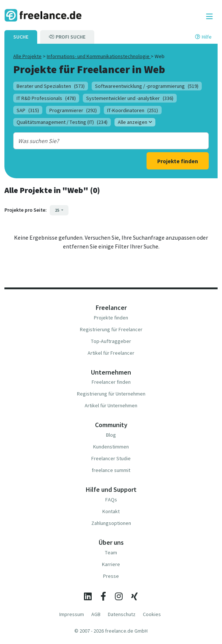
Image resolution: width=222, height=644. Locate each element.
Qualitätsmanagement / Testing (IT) (62, 122)
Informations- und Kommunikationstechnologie (99, 56)
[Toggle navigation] (209, 17)
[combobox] (103, 141)
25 (57, 210)
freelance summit (111, 470)
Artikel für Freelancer (111, 353)
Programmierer (73, 110)
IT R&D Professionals (46, 98)
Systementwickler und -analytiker (130, 98)
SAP (28, 110)
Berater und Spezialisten (51, 86)
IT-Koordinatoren (133, 110)
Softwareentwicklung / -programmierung (147, 86)
